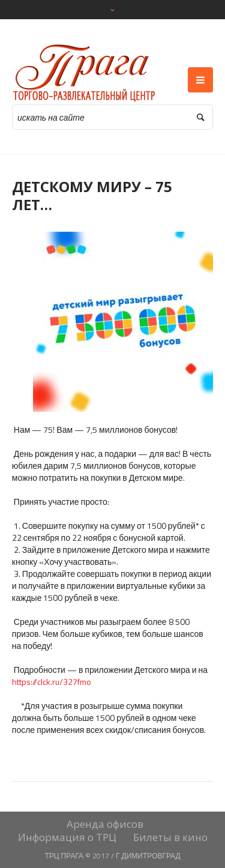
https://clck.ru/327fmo (52, 682)
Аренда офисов (105, 824)
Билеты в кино (170, 837)
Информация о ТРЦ (67, 837)
